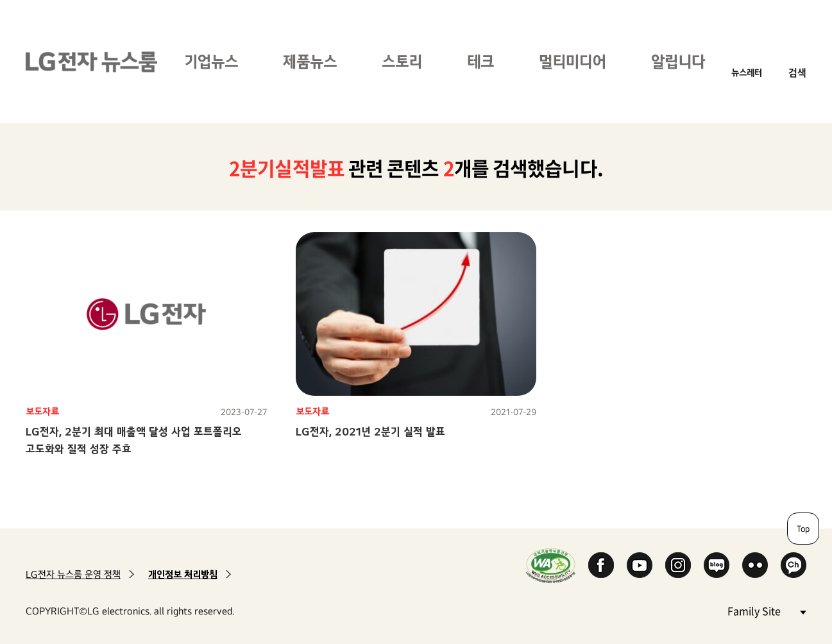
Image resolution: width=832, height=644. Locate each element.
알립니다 (678, 61)
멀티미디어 (573, 61)
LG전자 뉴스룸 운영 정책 (73, 574)
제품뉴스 (310, 61)
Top (803, 529)
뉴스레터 (747, 72)
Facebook (601, 565)
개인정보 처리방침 (183, 574)
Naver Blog (717, 565)
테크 (480, 61)
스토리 (402, 61)
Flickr (755, 565)
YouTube (640, 565)
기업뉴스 (211, 61)
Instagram (678, 565)
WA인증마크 (551, 565)
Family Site (767, 610)
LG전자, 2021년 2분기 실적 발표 (370, 431)
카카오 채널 (794, 565)
